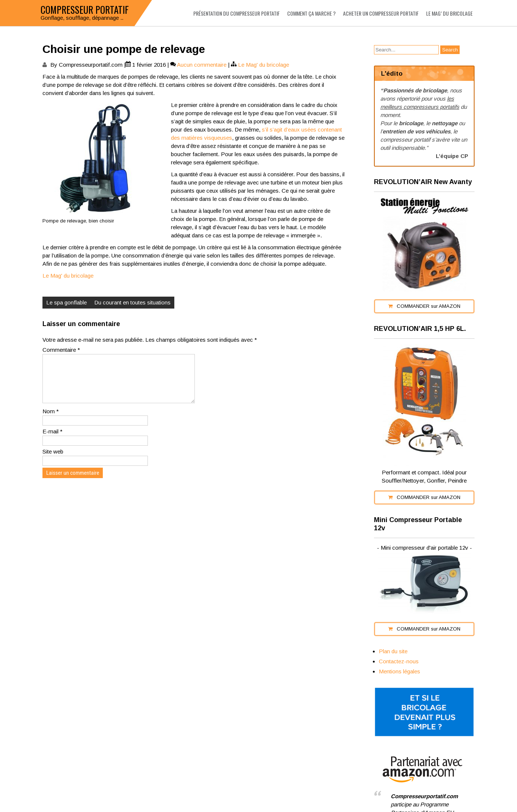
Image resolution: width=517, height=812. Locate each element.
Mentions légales (399, 671)
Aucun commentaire (202, 65)
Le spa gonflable (66, 302)
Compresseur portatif (85, 10)
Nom (51, 420)
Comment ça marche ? (311, 13)
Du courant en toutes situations (132, 302)
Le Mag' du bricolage (264, 65)
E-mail (53, 440)
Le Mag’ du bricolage (449, 13)
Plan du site (393, 651)
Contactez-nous (399, 661)
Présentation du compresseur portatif (237, 13)
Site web (53, 460)
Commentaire (61, 350)
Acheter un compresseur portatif (381, 13)
